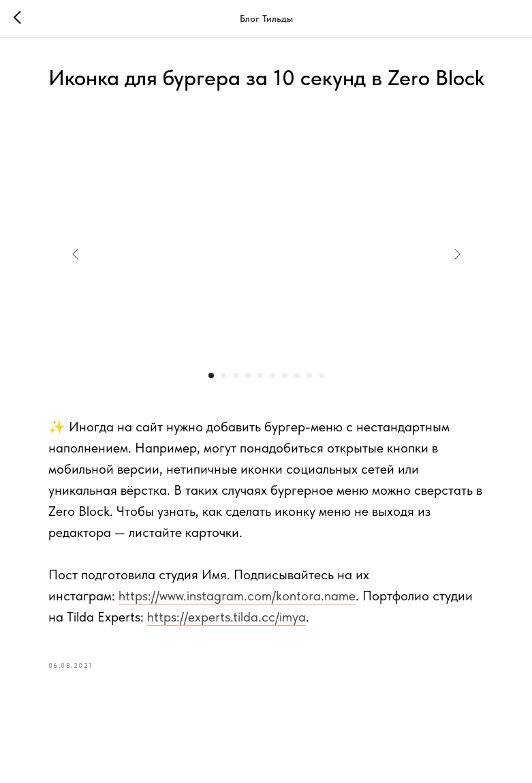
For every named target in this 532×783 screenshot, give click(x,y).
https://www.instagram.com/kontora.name (237, 596)
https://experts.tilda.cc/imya (226, 617)
